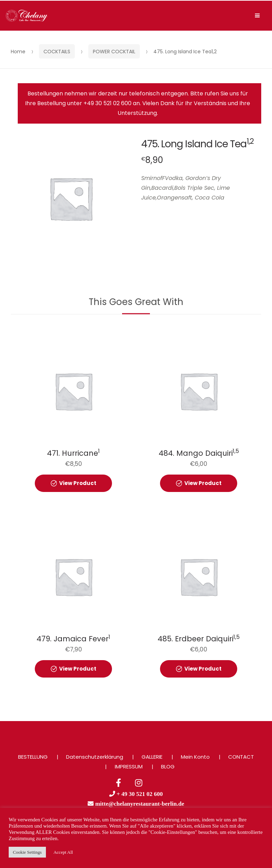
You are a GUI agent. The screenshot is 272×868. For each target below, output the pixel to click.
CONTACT (241, 757)
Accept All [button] (63, 852)
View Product (78, 483)
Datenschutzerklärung (95, 757)
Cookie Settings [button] (27, 852)
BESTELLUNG (33, 757)
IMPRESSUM (129, 767)
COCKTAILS (57, 52)
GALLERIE (152, 757)
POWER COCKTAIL (114, 52)
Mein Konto (195, 757)
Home (18, 52)
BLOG (168, 767)
